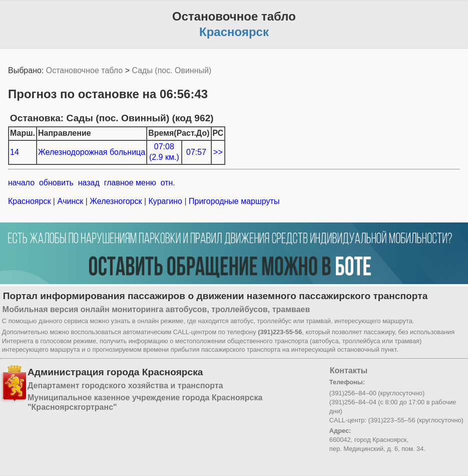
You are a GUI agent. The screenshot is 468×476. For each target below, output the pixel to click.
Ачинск (70, 201)
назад (89, 183)
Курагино (165, 201)
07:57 (196, 152)
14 (15, 152)
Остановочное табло (84, 70)
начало (21, 183)
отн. (168, 183)
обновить (56, 183)
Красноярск (31, 201)
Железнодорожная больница (92, 152)
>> (218, 152)
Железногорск (116, 201)
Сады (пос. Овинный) (171, 70)
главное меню (130, 183)
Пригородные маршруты (233, 201)
